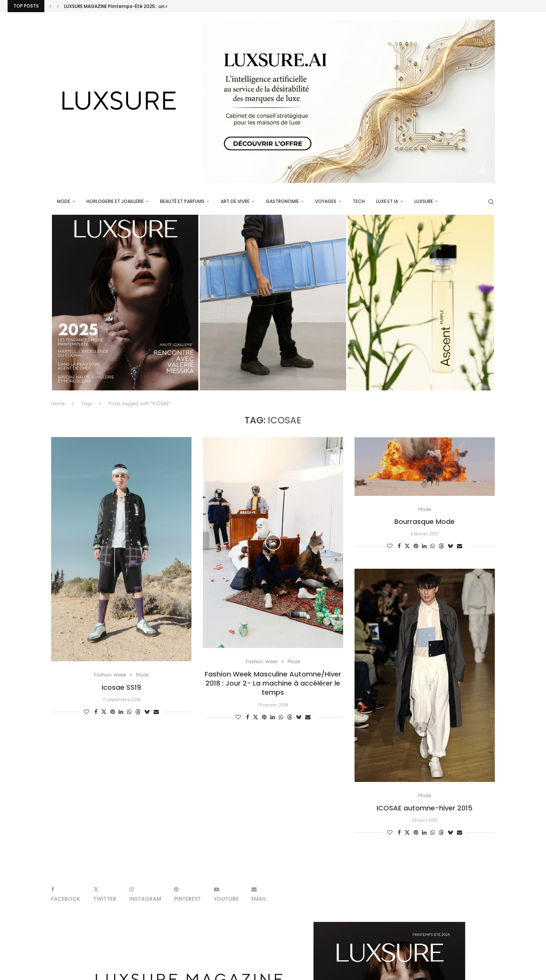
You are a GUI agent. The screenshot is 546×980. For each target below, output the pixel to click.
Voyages (326, 201)
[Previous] (50, 6)
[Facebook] (66, 894)
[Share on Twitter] (104, 712)
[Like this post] (86, 712)
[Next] (58, 6)
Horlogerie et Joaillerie (115, 201)
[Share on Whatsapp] (129, 712)
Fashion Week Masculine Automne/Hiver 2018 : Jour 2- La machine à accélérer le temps (273, 683)
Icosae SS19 (121, 687)
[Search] (491, 202)
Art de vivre (235, 201)
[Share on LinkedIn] (121, 712)
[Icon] (273, 543)
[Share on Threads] (138, 712)
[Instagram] (145, 894)
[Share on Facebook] (96, 712)
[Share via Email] (156, 712)
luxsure (424, 201)
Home (58, 403)
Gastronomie (282, 201)
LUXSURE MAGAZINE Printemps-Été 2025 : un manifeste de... (133, 6)
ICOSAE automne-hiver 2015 (424, 808)
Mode (64, 201)
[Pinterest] (187, 894)
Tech (359, 201)
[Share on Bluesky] (147, 712)
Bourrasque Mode (424, 521)
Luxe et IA (387, 201)
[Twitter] (105, 894)
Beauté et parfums (182, 201)
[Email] (259, 894)
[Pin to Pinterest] (113, 712)
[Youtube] (226, 894)
